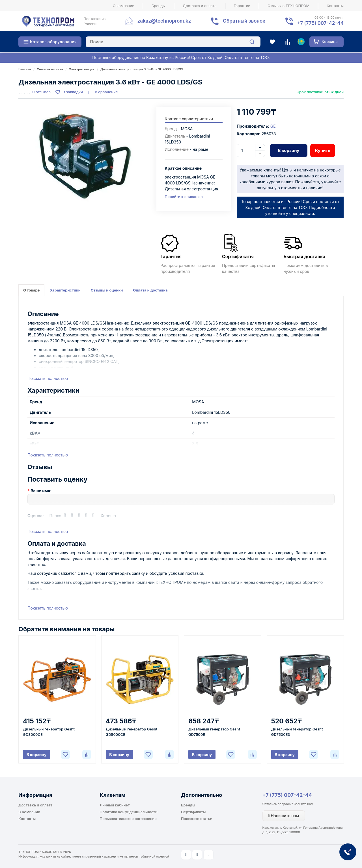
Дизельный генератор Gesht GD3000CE (49, 732)
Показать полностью (48, 378)
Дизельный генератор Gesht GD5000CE (132, 732)
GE (273, 126)
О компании (124, 6)
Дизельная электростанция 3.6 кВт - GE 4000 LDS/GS (142, 69)
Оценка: (36, 516)
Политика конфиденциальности (129, 812)
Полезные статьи (197, 819)
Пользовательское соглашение (128, 819)
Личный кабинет (115, 805)
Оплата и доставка (150, 290)
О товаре (31, 290)
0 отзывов (41, 92)
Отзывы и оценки (107, 290)
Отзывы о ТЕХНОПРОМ (288, 6)
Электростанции (82, 69)
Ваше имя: (41, 491)
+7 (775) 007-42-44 (287, 795)
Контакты (335, 6)
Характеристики (65, 290)
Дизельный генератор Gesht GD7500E (214, 732)
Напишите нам (284, 816)
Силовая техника (50, 69)
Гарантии (242, 6)
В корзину (288, 150)
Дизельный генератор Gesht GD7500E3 (297, 732)
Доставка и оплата (200, 6)
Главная (25, 69)
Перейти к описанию (184, 197)
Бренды (159, 6)
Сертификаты (193, 812)
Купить (323, 150)
